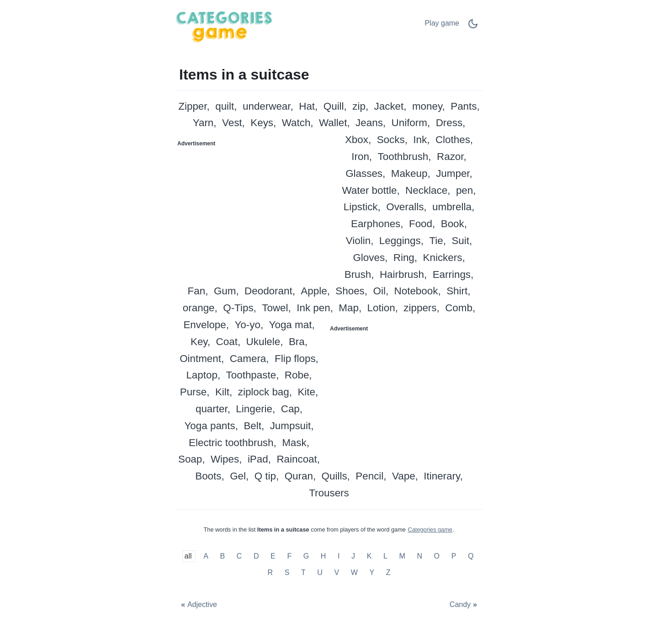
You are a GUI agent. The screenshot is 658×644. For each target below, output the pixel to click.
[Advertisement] (253, 208)
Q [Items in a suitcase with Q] (471, 556)
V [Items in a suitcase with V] (337, 572)
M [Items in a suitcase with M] (402, 556)
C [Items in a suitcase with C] (239, 556)
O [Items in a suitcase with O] (437, 556)
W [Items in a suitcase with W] (354, 572)
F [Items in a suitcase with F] (289, 556)
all (189, 556)
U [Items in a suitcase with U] (320, 572)
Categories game (430, 530)
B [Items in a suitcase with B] (222, 556)
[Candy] (464, 605)
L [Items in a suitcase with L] (385, 556)
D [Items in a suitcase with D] (256, 556)
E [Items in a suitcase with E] (273, 556)
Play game (442, 23)
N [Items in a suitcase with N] (419, 556)
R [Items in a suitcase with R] (270, 572)
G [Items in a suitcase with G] (306, 556)
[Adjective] (198, 605)
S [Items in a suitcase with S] (287, 572)
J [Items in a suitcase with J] (353, 556)
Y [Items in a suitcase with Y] (372, 572)
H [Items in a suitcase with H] (324, 556)
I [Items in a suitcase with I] (339, 556)
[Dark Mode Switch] (473, 27)
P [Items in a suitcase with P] (454, 556)
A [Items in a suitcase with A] (206, 556)
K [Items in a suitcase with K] (369, 556)
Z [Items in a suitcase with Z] (388, 572)
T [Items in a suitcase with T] (303, 572)
